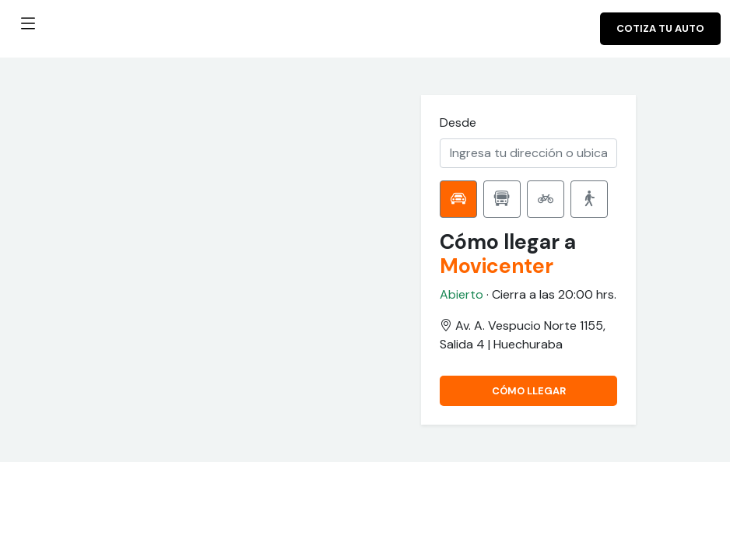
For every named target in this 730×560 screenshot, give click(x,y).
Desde (458, 122)
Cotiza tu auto (660, 28)
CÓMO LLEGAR (529, 391)
